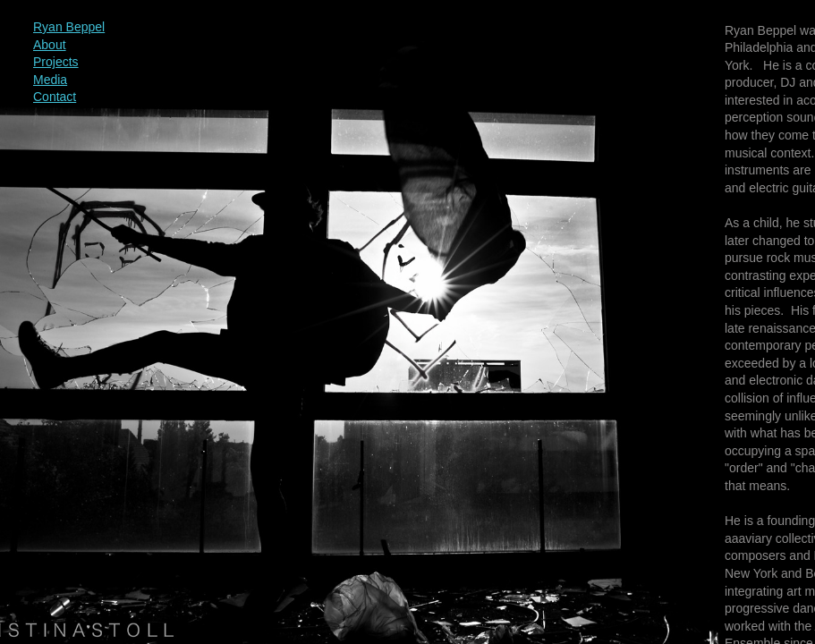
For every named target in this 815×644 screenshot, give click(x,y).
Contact (55, 97)
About (50, 45)
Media (50, 80)
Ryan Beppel (69, 27)
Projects (56, 62)
